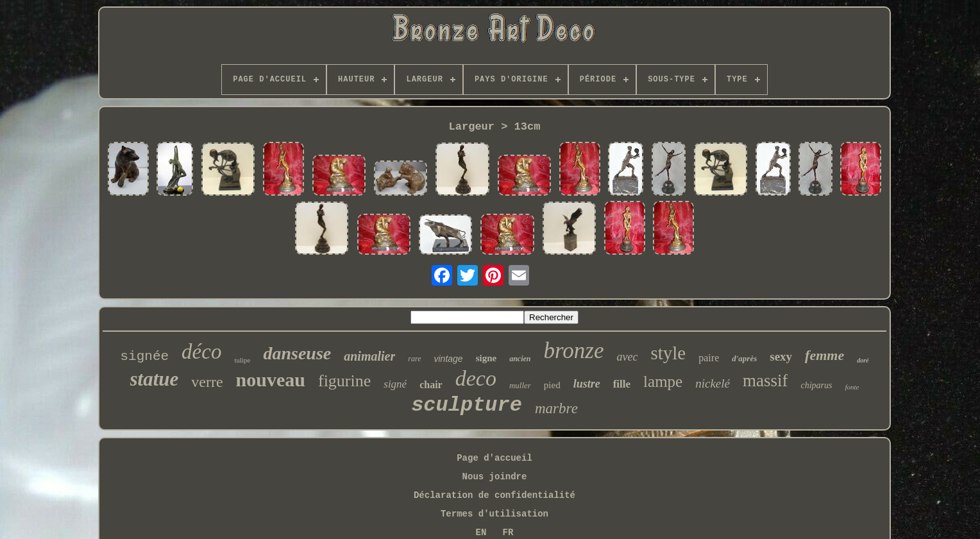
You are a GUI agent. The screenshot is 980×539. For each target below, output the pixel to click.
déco (201, 352)
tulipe (242, 360)
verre (207, 382)
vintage (449, 359)
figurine (344, 381)
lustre (587, 384)
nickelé (713, 383)
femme (824, 355)
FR (508, 533)
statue (155, 379)
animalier (369, 356)
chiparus (816, 385)
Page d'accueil (494, 458)
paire (709, 358)
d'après (744, 358)
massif (765, 381)
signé (395, 384)
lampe (663, 381)
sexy (781, 356)
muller (520, 385)
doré (863, 360)
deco (476, 378)
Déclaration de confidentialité (494, 495)
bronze (574, 351)
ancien (520, 359)
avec (628, 357)
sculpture (467, 405)
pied (552, 385)
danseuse (297, 353)
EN (481, 533)
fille (622, 384)
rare (414, 359)
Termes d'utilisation (494, 514)
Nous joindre (495, 477)
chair (431, 385)
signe (486, 358)
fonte (852, 387)
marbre (556, 408)
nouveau (271, 380)
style (668, 353)
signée (144, 356)
